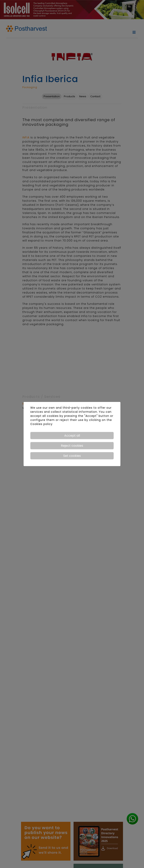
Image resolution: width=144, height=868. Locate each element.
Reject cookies (72, 446)
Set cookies (72, 456)
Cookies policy (41, 424)
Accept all (72, 436)
